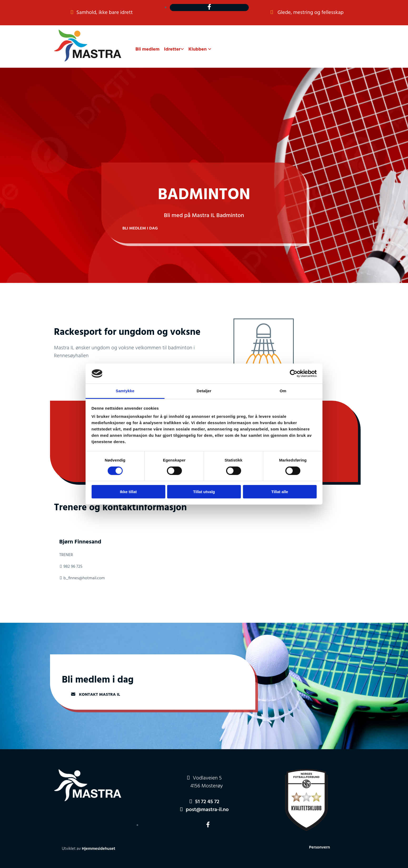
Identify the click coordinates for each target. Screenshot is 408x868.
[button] (140, 228)
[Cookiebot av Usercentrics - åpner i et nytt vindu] (294, 374)
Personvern (319, 847)
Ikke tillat (128, 492)
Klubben (198, 49)
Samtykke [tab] (125, 391)
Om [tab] (283, 391)
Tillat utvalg (204, 492)
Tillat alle (280, 492)
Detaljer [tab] (204, 391)
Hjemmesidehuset (99, 849)
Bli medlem (148, 49)
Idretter (172, 49)
